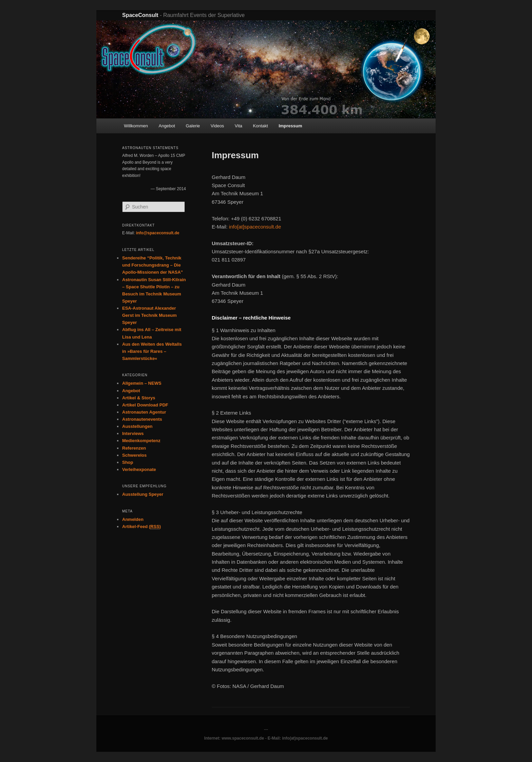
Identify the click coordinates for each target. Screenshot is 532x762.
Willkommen (136, 126)
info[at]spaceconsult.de (255, 227)
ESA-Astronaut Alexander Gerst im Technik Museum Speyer (149, 315)
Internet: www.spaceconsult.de (234, 738)
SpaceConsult (140, 15)
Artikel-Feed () (141, 527)
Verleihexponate (139, 469)
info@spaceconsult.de (158, 233)
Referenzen (134, 448)
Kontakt (261, 126)
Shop (128, 462)
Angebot (167, 126)
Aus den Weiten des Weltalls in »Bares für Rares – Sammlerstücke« (152, 351)
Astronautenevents (142, 419)
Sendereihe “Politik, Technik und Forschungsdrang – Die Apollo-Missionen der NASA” (153, 265)
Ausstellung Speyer (143, 494)
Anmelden (133, 519)
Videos (217, 126)
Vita (239, 126)
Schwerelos (134, 455)
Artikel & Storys (139, 398)
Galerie (193, 126)
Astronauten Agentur (144, 412)
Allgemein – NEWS (142, 383)
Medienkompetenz (141, 441)
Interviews (133, 433)
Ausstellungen (137, 426)
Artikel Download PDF (145, 405)
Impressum (290, 126)
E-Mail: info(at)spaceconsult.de (298, 738)
